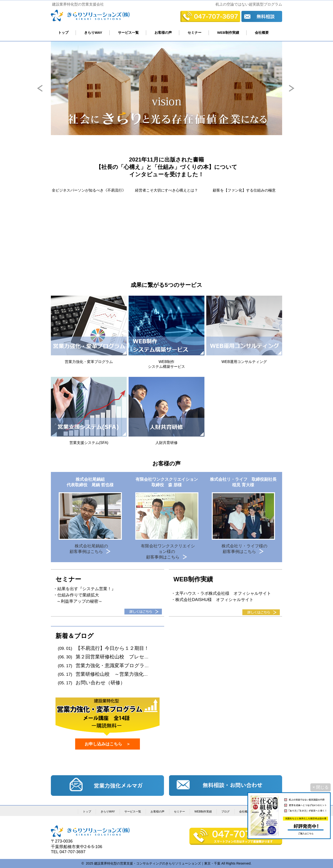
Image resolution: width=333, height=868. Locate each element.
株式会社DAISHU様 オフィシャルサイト (214, 600)
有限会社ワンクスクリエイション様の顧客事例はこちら (168, 552)
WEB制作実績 (228, 33)
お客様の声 (163, 33)
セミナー (194, 33)
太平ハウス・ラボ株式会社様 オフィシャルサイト (223, 593)
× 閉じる (321, 787)
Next (296, 92)
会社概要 (262, 33)
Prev (44, 92)
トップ (63, 33)
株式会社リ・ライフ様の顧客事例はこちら (244, 549)
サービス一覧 (128, 33)
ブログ (225, 812)
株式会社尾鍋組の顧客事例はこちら (89, 549)
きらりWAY (93, 33)
